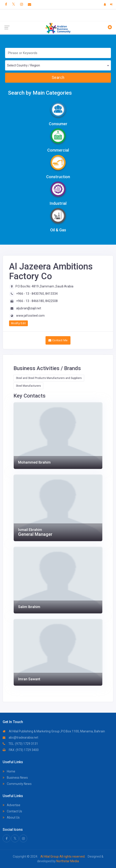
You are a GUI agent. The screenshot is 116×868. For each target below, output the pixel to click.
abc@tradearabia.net (20, 737)
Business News (15, 778)
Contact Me (58, 340)
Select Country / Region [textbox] (24, 65)
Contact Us (12, 811)
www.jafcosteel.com (30, 316)
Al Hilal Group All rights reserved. (63, 856)
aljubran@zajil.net (29, 308)
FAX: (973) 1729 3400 (21, 750)
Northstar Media (67, 861)
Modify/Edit (18, 323)
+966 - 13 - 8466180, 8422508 (37, 301)
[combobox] (58, 65)
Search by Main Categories (40, 93)
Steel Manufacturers (28, 386)
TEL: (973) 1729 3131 (20, 744)
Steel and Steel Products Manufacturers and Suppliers (49, 378)
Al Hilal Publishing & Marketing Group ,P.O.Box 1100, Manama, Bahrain (54, 731)
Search (58, 78)
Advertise (11, 805)
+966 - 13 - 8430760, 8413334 (37, 294)
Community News (17, 784)
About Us (11, 817)
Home (9, 771)
